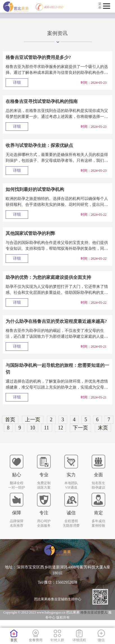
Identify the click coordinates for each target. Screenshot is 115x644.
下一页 (80, 428)
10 (33, 428)
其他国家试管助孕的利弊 (30, 233)
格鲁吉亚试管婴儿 (94, 612)
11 (47, 428)
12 (60, 428)
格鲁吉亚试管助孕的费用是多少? (38, 57)
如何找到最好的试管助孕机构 (35, 189)
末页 (103, 428)
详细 (17, 82)
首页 (10, 420)
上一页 (33, 420)
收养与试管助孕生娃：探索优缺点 (39, 145)
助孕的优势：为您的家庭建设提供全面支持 (48, 277)
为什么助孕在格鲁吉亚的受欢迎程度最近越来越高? (56, 321)
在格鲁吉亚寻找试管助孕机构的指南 (42, 101)
